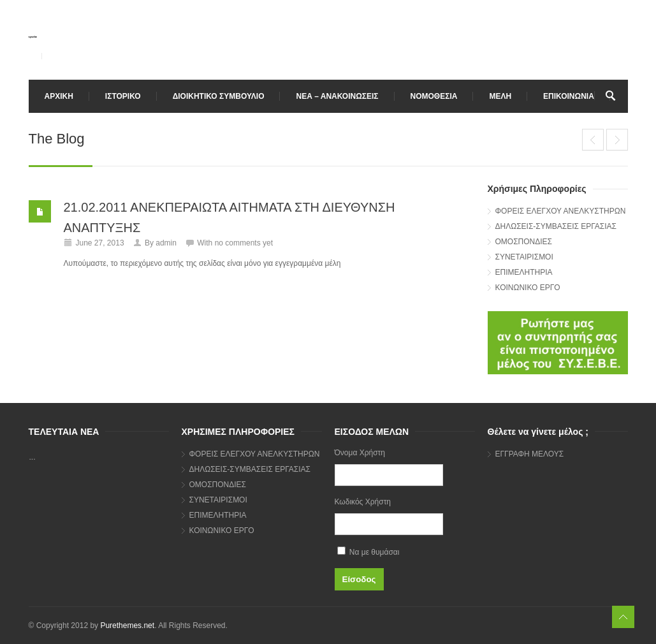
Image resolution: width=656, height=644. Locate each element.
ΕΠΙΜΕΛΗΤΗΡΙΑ (524, 272)
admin (166, 243)
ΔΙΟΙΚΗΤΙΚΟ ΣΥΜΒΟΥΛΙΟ (219, 96)
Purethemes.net (127, 626)
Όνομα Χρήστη (360, 453)
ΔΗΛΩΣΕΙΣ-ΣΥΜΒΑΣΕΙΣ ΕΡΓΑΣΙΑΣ (556, 226)
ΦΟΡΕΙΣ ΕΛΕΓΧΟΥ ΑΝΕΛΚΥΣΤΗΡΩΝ (561, 211)
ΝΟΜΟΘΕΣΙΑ (434, 96)
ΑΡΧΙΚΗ (59, 96)
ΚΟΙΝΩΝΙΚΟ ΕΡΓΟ (528, 288)
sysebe (33, 37)
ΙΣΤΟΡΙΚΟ (123, 96)
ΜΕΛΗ (500, 96)
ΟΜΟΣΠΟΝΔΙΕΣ (524, 242)
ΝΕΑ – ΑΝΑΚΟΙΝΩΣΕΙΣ (337, 96)
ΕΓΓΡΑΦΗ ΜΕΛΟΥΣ (530, 454)
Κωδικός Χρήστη (363, 502)
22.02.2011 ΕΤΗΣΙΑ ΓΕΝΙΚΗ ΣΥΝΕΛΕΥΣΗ (593, 140)
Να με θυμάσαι (368, 552)
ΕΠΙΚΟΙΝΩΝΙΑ (569, 96)
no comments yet (244, 243)
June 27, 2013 (100, 243)
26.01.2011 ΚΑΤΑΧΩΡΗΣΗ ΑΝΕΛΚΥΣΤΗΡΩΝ (617, 140)
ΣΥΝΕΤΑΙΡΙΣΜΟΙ (524, 257)
